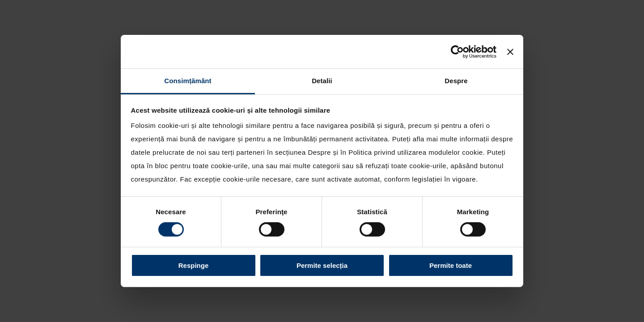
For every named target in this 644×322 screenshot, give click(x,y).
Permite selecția (322, 265)
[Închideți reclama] (510, 51)
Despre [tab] (456, 81)
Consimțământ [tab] (188, 81)
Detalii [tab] (322, 81)
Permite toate (451, 265)
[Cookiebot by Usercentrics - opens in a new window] (457, 51)
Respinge (194, 265)
